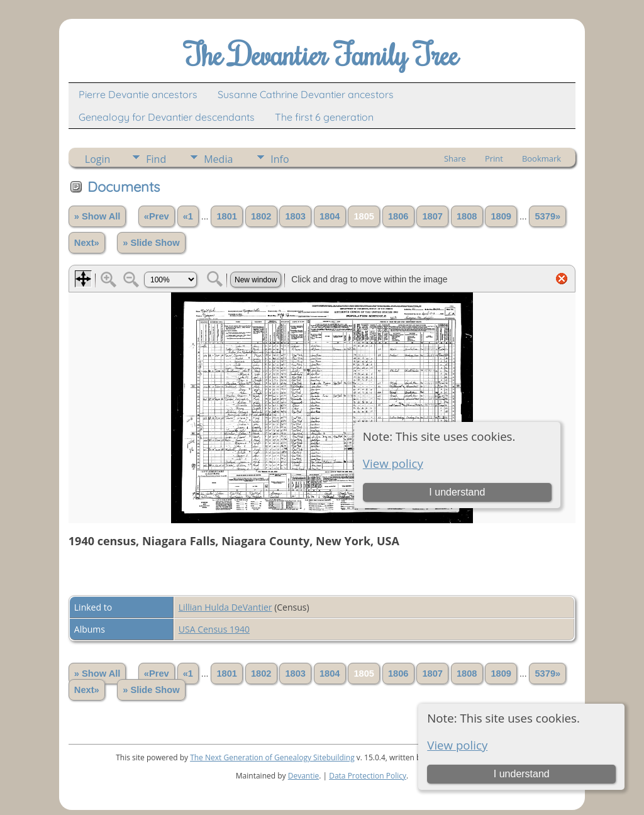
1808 (467, 216)
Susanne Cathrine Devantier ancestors (306, 94)
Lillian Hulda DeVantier (225, 607)
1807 (432, 216)
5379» (547, 216)
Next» (87, 243)
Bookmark (541, 158)
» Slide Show (151, 243)
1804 (330, 216)
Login (98, 159)
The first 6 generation (324, 117)
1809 (501, 216)
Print (494, 158)
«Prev (157, 216)
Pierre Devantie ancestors (138, 94)
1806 (398, 216)
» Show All (97, 216)
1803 (295, 216)
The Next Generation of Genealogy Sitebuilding (272, 757)
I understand (522, 774)
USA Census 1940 (214, 629)
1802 (261, 216)
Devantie (304, 776)
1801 (227, 216)
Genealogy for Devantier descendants (167, 117)
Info (280, 159)
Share (455, 158)
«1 (188, 216)
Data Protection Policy (368, 776)
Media (218, 159)
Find (156, 159)
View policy (457, 745)
